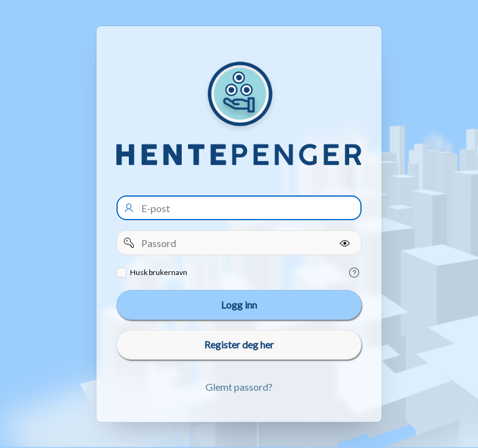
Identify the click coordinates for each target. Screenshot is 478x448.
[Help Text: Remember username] (354, 273)
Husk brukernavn (159, 272)
